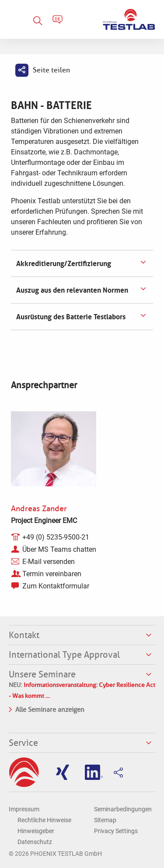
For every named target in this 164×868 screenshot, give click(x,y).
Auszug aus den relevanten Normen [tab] (71, 290)
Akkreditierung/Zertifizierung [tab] (63, 263)
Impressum (24, 809)
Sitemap (105, 820)
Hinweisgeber (36, 831)
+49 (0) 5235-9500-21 (56, 537)
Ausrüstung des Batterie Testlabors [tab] (70, 317)
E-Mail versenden (49, 562)
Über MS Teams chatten (59, 549)
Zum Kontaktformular (56, 586)
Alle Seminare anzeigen (47, 709)
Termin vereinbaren (52, 574)
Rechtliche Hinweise (44, 820)
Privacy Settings (116, 831)
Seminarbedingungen (123, 809)
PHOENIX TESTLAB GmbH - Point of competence (129, 19)
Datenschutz (35, 842)
